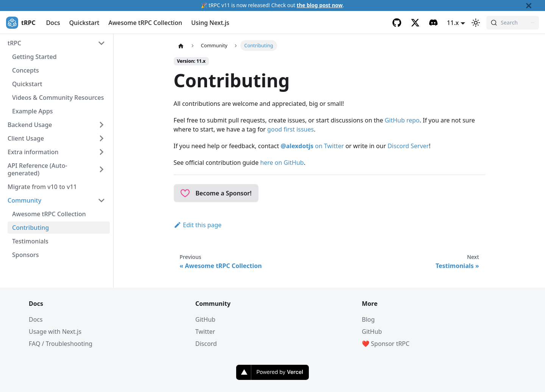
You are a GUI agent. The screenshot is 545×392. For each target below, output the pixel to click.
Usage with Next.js (55, 332)
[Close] (536, 5)
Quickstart (84, 23)
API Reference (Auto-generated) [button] (37, 169)
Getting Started (34, 57)
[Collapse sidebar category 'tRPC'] (101, 43)
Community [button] (24, 200)
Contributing (31, 228)
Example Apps (33, 111)
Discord (206, 344)
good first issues (290, 129)
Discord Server (408, 146)
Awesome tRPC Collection (145, 23)
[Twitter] (415, 23)
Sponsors (26, 255)
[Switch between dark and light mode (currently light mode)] (476, 23)
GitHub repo (402, 120)
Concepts (26, 70)
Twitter (205, 332)
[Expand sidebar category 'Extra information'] (101, 152)
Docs (53, 23)
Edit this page (198, 225)
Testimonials (30, 241)
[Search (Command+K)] (513, 23)
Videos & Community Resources (58, 98)
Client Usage (26, 138)
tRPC (14, 43)
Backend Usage (30, 125)
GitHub (205, 319)
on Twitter (312, 146)
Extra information (33, 152)
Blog (368, 319)
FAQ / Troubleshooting (61, 344)
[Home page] (181, 46)
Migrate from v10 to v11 (42, 187)
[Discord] (433, 23)
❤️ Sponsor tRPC (386, 344)
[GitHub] (397, 23)
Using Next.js (210, 23)
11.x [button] (453, 23)
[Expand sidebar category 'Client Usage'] (101, 138)
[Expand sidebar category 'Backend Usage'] (101, 125)
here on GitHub (282, 163)
